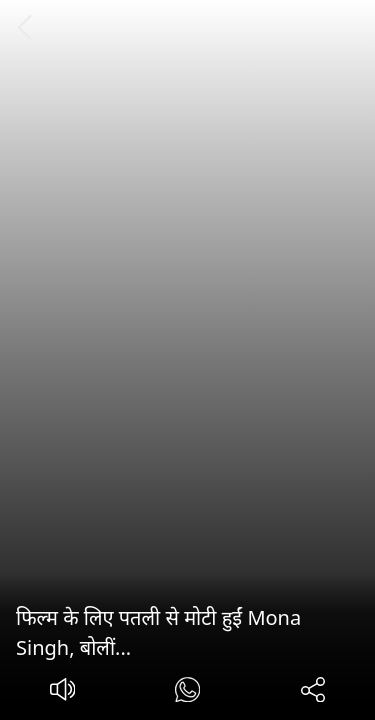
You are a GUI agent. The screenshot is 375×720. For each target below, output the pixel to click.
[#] (187, 692)
